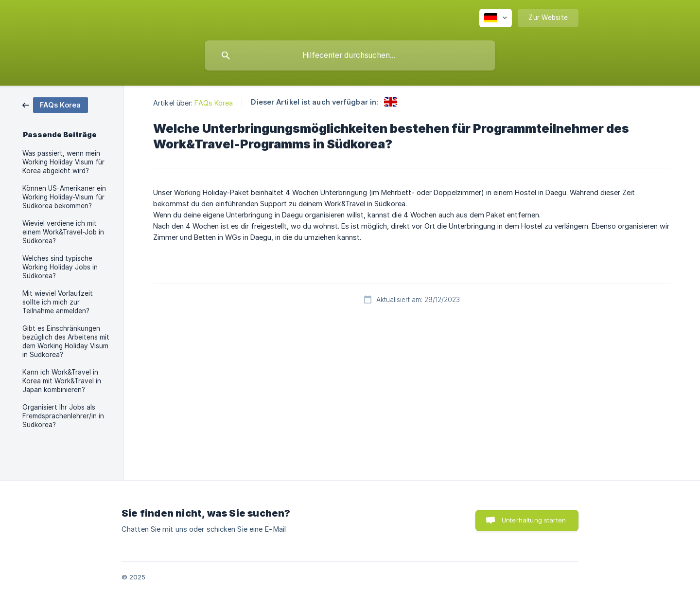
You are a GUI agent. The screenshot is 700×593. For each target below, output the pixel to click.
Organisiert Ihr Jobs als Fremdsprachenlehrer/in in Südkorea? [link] (63, 416)
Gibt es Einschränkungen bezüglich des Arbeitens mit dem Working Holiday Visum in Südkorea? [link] (66, 341)
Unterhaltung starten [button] (534, 520)
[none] (496, 18)
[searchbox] (350, 55)
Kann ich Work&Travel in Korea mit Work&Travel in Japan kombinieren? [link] (62, 381)
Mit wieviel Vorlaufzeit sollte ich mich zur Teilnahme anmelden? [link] (58, 302)
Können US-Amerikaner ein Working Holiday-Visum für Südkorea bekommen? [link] (64, 197)
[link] (55, 104)
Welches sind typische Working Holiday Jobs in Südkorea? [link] (60, 267)
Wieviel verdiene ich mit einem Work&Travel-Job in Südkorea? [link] (63, 232)
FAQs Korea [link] (214, 103)
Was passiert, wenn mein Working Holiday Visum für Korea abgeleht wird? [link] (63, 162)
